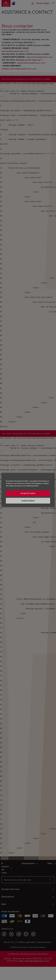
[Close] (51, 476)
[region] (28, 490)
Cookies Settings (28, 501)
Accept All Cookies (28, 493)
